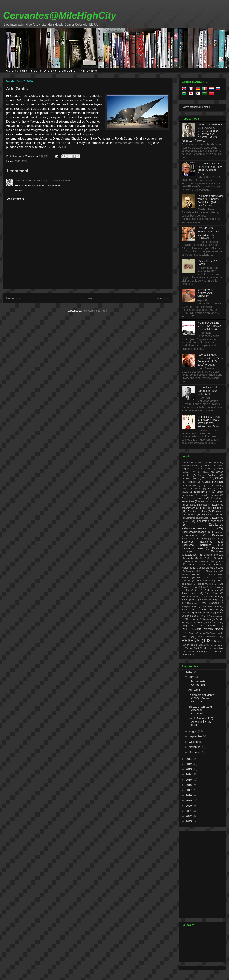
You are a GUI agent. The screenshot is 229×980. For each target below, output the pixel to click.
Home (89, 298)
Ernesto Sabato (209, 495)
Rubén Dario (200, 645)
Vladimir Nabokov (213, 648)
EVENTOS (21, 161)
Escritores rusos (192, 548)
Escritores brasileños (212, 502)
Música (207, 619)
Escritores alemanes (193, 498)
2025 (189, 821)
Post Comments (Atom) (95, 311)
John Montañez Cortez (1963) (198, 683)
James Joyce (212, 593)
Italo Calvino (199, 587)
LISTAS (186, 613)
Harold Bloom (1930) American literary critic (201, 722)
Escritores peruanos (197, 545)
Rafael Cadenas (197, 633)
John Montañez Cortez (29, 181)
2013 (189, 769)
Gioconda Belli (193, 571)
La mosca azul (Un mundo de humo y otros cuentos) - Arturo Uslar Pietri (209, 422)
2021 (189, 811)
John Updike (188, 600)
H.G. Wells (203, 578)
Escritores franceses (194, 532)
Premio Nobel (213, 629)
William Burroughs (197, 651)
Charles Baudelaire (208, 475)
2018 (189, 795)
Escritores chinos (197, 511)
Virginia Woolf (192, 648)
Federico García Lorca (196, 561)
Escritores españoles (210, 521)
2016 (189, 785)
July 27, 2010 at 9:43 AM (56, 181)
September (196, 736)
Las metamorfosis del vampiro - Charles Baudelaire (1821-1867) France (210, 201)
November (195, 747)
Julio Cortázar (210, 609)
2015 (189, 780)
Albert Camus (213, 462)
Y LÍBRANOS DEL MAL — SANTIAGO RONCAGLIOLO (209, 326)
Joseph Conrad (189, 606)
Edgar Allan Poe (210, 486)
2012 (189, 764)
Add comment (16, 199)
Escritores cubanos (212, 515)
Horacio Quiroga (205, 584)
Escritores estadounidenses (202, 526)
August (193, 731)
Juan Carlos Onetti (210, 606)
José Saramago (210, 603)
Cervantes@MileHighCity (60, 15)
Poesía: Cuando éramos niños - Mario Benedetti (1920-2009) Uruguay (210, 360)
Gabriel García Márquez (210, 568)
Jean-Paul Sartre (190, 596)
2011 (189, 759)
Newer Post (14, 298)
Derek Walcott (189, 486)
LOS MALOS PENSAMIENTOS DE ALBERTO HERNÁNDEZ (208, 233)
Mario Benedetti (203, 613)
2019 (189, 800)
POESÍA (188, 629)
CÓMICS (192, 482)
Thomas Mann (216, 645)
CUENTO (209, 482)
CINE (205, 478)
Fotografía (217, 561)
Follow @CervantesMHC (196, 107)
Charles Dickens (190, 478)
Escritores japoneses (208, 539)
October (194, 742)
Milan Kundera (192, 619)
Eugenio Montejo (213, 555)
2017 (189, 790)
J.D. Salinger (217, 587)
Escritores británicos (196, 505)
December (195, 752)
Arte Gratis (17, 89)
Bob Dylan (203, 472)
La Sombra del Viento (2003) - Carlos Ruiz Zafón (201, 698)
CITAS (219, 478)
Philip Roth (189, 626)
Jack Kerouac (212, 590)
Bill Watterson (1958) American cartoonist (201, 710)
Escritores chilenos (212, 508)
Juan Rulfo (188, 609)
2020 (189, 806)
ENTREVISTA (202, 492)
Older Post (162, 298)
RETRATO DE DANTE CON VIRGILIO (206, 293)
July (192, 677)
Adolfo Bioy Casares (192, 462)
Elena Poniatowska (191, 489)
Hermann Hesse (204, 581)
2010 (189, 672)
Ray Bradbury (207, 637)
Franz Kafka (197, 565)
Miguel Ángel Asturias (212, 616)
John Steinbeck (211, 596)
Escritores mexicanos (197, 542)
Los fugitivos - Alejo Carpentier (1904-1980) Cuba (209, 391)
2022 (189, 816)
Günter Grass (212, 571)
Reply (18, 191)
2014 (189, 774)
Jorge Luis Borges (209, 600)
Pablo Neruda (213, 622)
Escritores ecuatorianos (197, 518)
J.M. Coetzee (193, 590)
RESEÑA (190, 641)
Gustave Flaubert (191, 574)
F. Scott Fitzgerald (214, 558)
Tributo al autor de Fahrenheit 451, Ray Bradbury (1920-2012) (210, 168)
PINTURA (211, 626)
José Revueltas (189, 603)
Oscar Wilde (196, 622)
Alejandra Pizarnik (191, 466)
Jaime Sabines (190, 593)
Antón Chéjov (203, 469)
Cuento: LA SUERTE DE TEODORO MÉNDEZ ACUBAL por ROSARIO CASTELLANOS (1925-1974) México (202, 133)
